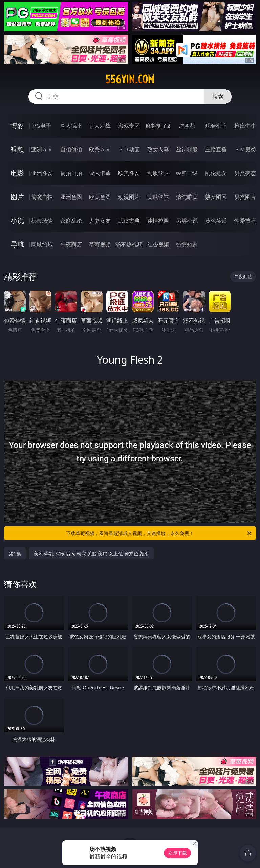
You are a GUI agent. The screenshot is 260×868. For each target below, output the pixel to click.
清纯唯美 (187, 197)
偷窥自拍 (42, 197)
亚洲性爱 (42, 173)
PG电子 (42, 126)
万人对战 (100, 126)
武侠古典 (129, 221)
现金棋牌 (216, 126)
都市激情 (42, 221)
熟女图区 (216, 197)
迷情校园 (158, 221)
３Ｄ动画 (129, 149)
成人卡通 (100, 173)
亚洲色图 (71, 197)
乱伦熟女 (216, 173)
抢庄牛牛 (245, 126)
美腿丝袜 (158, 197)
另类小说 (187, 221)
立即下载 (177, 853)
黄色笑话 (216, 221)
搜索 (218, 97)
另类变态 (245, 173)
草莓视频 (100, 244)
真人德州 (71, 126)
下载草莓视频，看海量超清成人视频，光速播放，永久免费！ (159, 533)
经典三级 (187, 173)
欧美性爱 (129, 173)
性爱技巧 (245, 221)
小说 (17, 220)
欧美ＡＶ (100, 149)
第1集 (15, 553)
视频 (17, 149)
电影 (17, 173)
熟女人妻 (158, 149)
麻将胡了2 (158, 126)
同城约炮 (42, 244)
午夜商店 (71, 244)
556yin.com (130, 79)
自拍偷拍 (71, 149)
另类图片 (245, 197)
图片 (17, 197)
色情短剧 (187, 244)
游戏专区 (129, 126)
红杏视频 (158, 244)
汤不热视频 (129, 244)
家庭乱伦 (71, 221)
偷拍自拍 (71, 173)
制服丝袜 (158, 173)
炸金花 (187, 126)
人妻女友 (100, 221)
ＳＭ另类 (245, 149)
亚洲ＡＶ (42, 149)
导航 (17, 244)
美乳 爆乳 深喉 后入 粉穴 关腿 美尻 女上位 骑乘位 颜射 (92, 553)
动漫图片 (129, 197)
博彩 (17, 126)
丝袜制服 (187, 149)
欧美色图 (100, 197)
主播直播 (216, 149)
